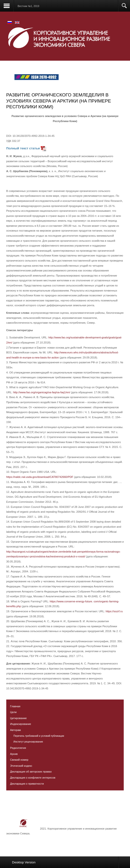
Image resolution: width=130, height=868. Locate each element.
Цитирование (18, 718)
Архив (14, 754)
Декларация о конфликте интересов (33, 778)
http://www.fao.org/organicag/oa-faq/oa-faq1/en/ (41, 392)
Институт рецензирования (28, 742)
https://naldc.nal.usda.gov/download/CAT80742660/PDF (40, 477)
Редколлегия (18, 748)
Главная (15, 706)
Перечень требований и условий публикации (39, 736)
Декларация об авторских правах (31, 772)
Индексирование (21, 724)
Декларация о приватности (27, 784)
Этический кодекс (21, 766)
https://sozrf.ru (114, 611)
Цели (13, 712)
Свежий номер (19, 760)
